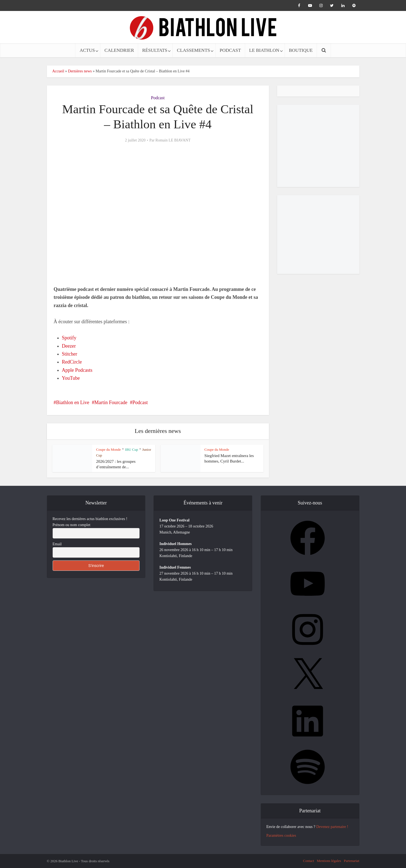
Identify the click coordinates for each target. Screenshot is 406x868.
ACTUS (87, 50)
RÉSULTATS (155, 50)
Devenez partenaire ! (332, 827)
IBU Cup (131, 449)
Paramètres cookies (281, 836)
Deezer (69, 346)
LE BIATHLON (264, 50)
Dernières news (80, 71)
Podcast (158, 98)
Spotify (69, 338)
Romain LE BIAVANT (173, 140)
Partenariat (351, 861)
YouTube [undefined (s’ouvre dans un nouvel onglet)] (71, 378)
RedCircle (72, 362)
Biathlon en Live (73, 402)
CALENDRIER (119, 50)
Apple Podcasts (77, 370)
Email (57, 544)
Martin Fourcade (111, 402)
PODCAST (230, 50)
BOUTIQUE (301, 50)
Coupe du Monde (109, 449)
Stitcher (70, 354)
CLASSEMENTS (193, 50)
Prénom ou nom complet (72, 525)
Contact (308, 861)
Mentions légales (329, 861)
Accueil (58, 71)
